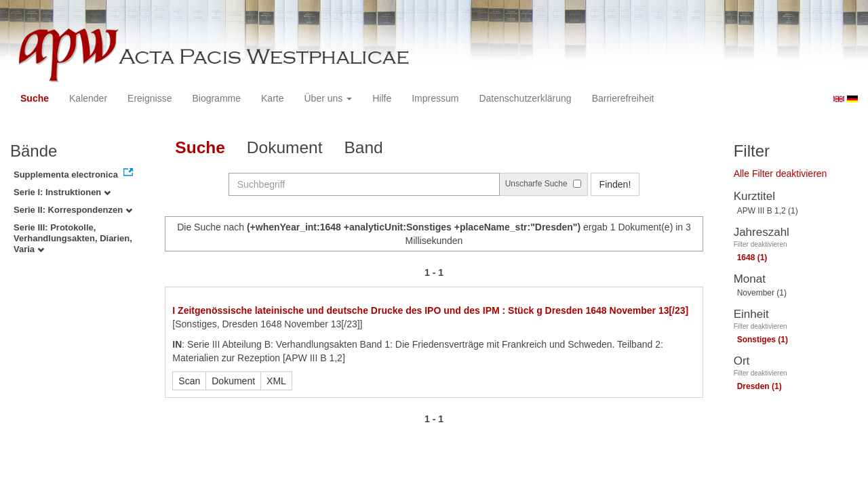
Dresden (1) (759, 386)
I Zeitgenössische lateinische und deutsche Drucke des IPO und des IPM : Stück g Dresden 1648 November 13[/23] (430, 310)
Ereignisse (150, 98)
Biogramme (216, 98)
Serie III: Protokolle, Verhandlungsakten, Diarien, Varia (73, 238)
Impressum (435, 98)
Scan (189, 381)
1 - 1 (434, 272)
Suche (35, 98)
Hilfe (382, 98)
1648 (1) (752, 258)
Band (364, 147)
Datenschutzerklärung (525, 98)
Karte (272, 98)
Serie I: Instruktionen (62, 192)
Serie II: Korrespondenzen (73, 210)
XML (276, 381)
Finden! (615, 184)
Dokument (285, 147)
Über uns (329, 98)
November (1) (762, 293)
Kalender (88, 98)
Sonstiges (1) (763, 340)
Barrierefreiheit (623, 98)
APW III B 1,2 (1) (768, 211)
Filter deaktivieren (761, 244)
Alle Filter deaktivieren (781, 174)
